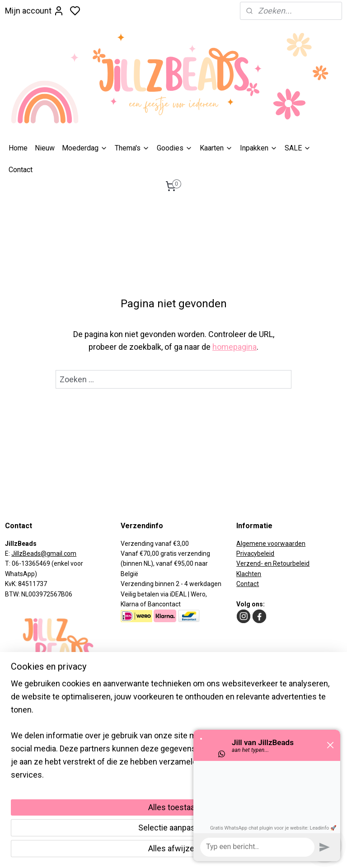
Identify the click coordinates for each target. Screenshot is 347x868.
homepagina (234, 347)
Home (18, 148)
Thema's (132, 148)
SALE (298, 148)
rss (216, 852)
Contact (21, 170)
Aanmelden (33, 771)
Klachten (249, 574)
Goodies (175, 148)
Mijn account (35, 11)
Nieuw (45, 148)
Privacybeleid (255, 554)
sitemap (199, 852)
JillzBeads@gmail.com (44, 554)
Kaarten (216, 148)
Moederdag (85, 148)
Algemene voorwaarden (271, 544)
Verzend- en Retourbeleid (273, 563)
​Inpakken (259, 148)
